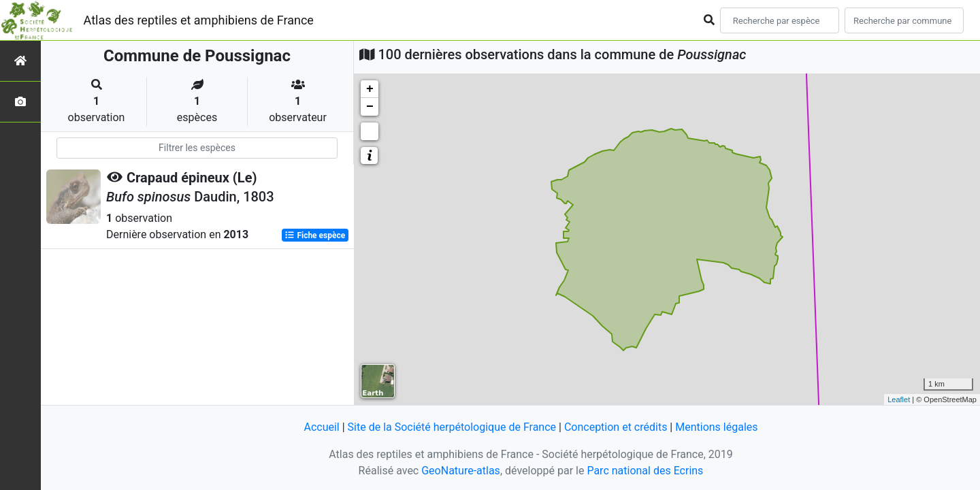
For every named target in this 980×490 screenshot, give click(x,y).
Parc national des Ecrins (645, 471)
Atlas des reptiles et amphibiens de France (199, 20)
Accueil (321, 427)
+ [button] (370, 89)
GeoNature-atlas (461, 471)
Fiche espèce (315, 235)
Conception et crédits (616, 427)
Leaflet (899, 399)
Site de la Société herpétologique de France (452, 427)
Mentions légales (716, 427)
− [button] (370, 107)
